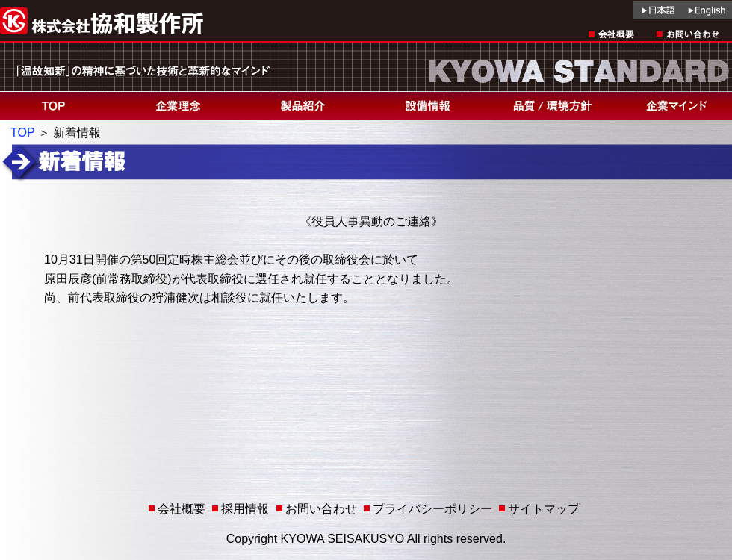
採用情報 (245, 509)
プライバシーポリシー (432, 509)
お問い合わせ (321, 509)
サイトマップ (544, 509)
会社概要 (182, 509)
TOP (22, 133)
